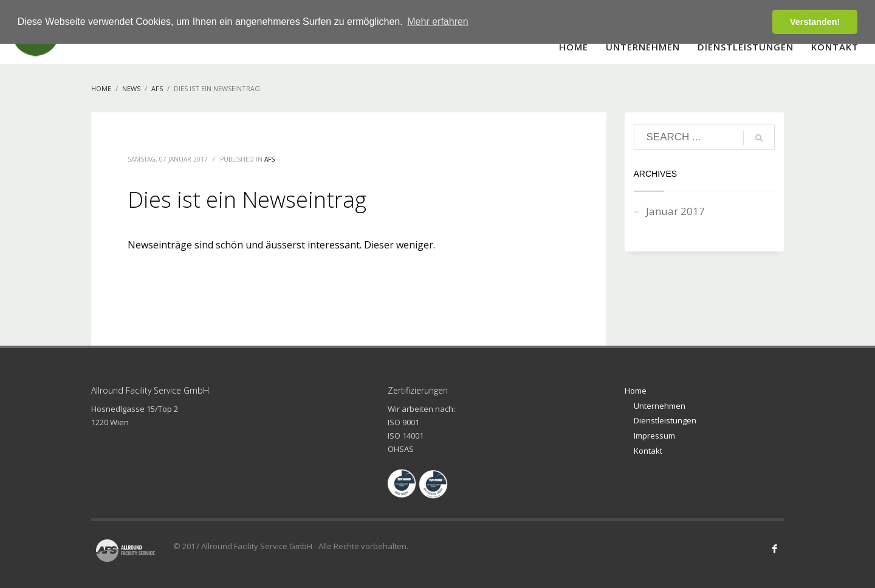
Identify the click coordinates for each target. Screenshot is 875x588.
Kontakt (648, 451)
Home (636, 391)
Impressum (654, 436)
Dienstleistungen (665, 420)
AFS (269, 159)
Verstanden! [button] (815, 22)
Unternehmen (660, 406)
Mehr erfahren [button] (438, 22)
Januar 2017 (675, 211)
